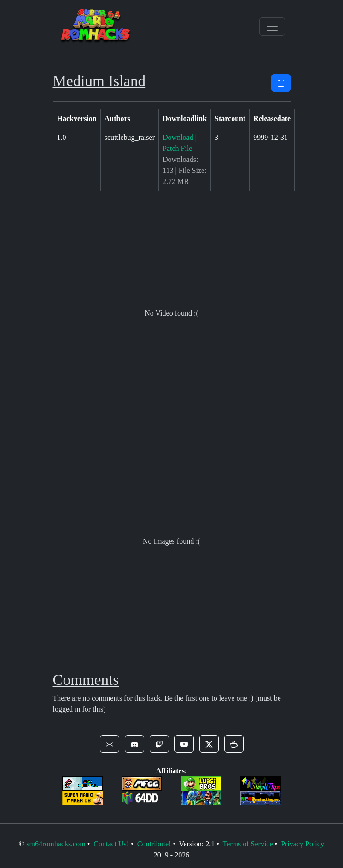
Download (178, 137)
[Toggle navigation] (272, 27)
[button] (110, 744)
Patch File (177, 148)
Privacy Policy (302, 844)
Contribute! (154, 844)
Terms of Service (247, 844)
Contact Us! (111, 844)
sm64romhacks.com (56, 844)
